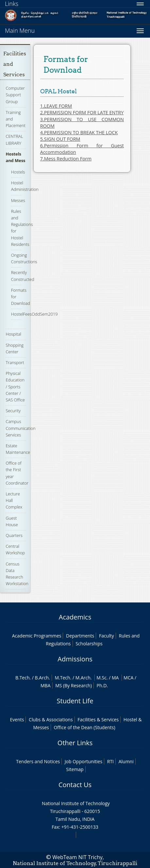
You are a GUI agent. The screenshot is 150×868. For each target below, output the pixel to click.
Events (17, 720)
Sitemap (75, 769)
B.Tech (23, 678)
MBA (46, 685)
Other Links (75, 743)
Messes (18, 200)
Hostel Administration (25, 186)
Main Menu (20, 30)
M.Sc (101, 678)
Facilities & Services (98, 720)
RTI (110, 761)
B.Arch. (42, 678)
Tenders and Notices (38, 761)
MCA (128, 678)
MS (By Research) (74, 685)
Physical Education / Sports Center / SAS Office (15, 387)
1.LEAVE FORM (56, 106)
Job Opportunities (83, 761)
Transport (15, 362)
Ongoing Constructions (24, 258)
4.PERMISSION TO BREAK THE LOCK (79, 132)
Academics (75, 617)
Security (13, 411)
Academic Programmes (37, 636)
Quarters (14, 535)
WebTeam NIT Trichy (77, 857)
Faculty (107, 636)
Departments (80, 636)
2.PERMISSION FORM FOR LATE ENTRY (82, 112)
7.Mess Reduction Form (66, 159)
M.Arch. (84, 678)
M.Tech (63, 678)
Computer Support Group (15, 95)
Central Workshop (15, 549)
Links (12, 4)
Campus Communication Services (20, 428)
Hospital (13, 334)
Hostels (18, 172)
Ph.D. (102, 685)
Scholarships (89, 644)
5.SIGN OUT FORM (60, 139)
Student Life (75, 701)
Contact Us (75, 785)
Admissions (75, 659)
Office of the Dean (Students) (84, 727)
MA (115, 678)
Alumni (126, 761)
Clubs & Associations (51, 720)
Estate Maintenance (18, 449)
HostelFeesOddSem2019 (34, 314)
